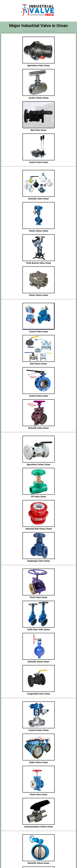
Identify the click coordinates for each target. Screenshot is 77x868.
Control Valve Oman (39, 162)
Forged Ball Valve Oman (39, 694)
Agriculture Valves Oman (38, 464)
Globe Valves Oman (38, 762)
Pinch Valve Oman (38, 597)
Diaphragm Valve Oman (39, 561)
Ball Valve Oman (38, 130)
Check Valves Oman (38, 231)
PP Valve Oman (38, 497)
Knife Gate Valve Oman (39, 629)
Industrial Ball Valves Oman (39, 529)
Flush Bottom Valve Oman (39, 263)
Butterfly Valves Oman (38, 662)
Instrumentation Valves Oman (39, 827)
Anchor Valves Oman (39, 98)
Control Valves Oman (39, 730)
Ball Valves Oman (38, 364)
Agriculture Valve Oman (38, 65)
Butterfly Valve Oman (38, 199)
